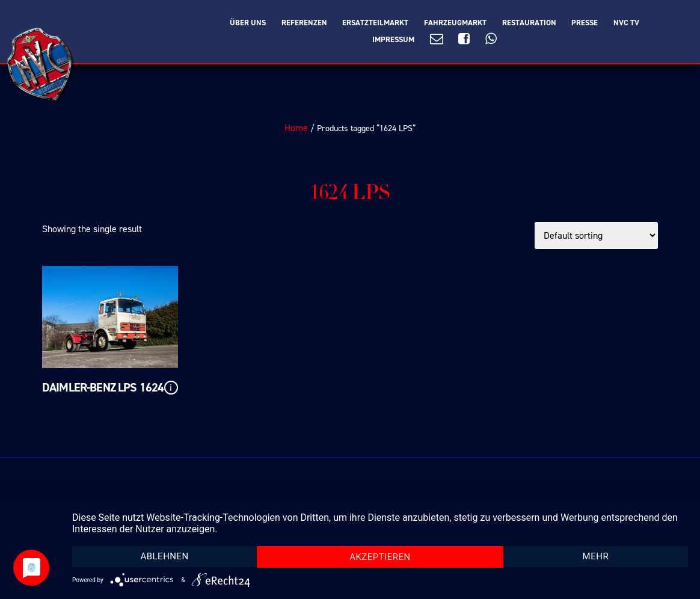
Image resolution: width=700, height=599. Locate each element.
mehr (596, 556)
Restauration (529, 23)
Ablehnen (164, 556)
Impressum (393, 40)
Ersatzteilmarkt (375, 23)
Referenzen (304, 23)
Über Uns (248, 23)
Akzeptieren (380, 557)
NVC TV (626, 23)
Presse (585, 23)
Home (296, 128)
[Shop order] (596, 235)
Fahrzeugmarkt (455, 23)
